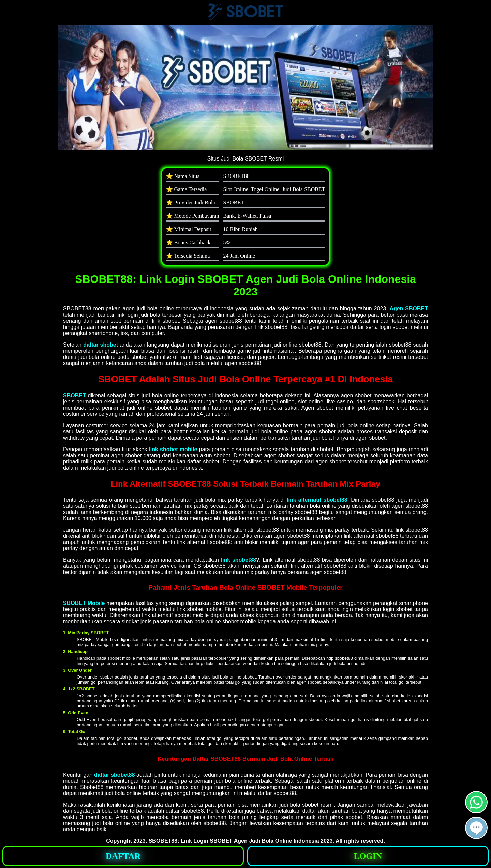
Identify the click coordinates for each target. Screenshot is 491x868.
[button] (476, 828)
